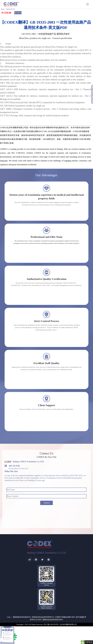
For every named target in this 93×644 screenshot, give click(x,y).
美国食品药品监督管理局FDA (43, 617)
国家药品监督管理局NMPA (53, 620)
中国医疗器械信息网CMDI (65, 617)
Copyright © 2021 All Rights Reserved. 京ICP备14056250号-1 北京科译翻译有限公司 (47, 624)
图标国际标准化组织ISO (22, 617)
